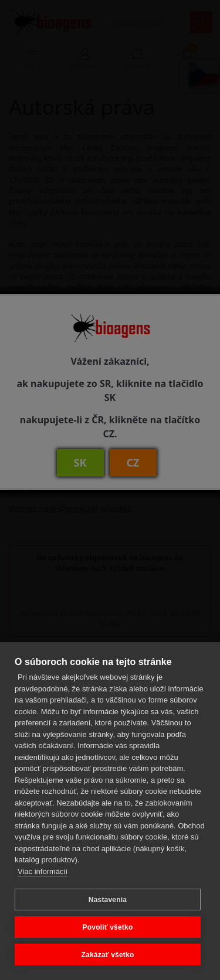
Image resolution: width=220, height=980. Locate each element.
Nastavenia (108, 900)
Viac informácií (43, 871)
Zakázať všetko (108, 955)
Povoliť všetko (108, 927)
